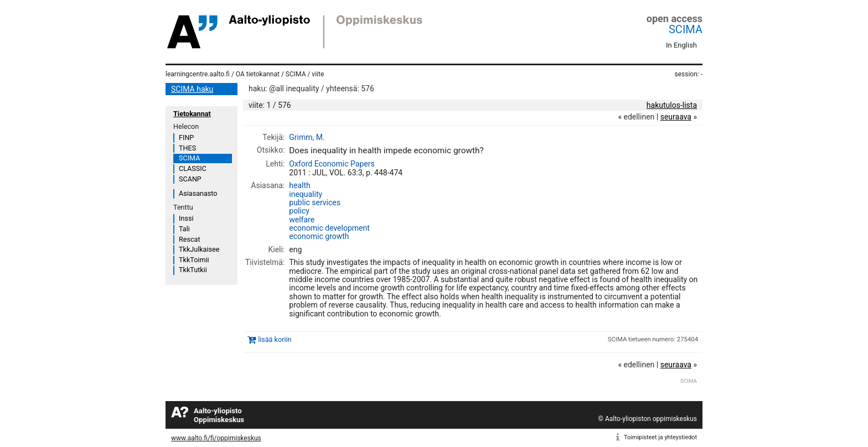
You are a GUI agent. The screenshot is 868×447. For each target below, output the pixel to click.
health (299, 185)
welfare (302, 220)
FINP (186, 137)
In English (681, 45)
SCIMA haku (192, 89)
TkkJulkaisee (199, 249)
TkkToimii (194, 260)
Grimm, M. (307, 137)
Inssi (186, 218)
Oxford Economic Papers (332, 164)
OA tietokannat (258, 74)
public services (315, 202)
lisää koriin (275, 339)
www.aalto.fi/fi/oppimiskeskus (216, 438)
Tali (184, 229)
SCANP (190, 179)
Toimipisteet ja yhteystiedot (660, 437)
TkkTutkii (193, 270)
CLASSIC (193, 168)
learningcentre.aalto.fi (198, 74)
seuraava (676, 117)
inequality (306, 194)
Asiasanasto (198, 193)
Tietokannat (192, 114)
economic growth (319, 236)
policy (299, 211)
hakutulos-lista (672, 105)
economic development (329, 228)
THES (187, 148)
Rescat (190, 239)
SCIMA (686, 29)
